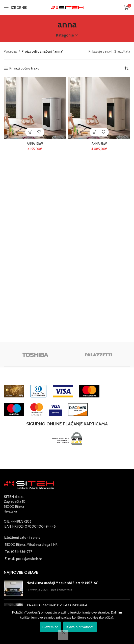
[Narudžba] (126, 68)
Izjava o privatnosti (80, 627)
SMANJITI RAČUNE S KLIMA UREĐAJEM (57, 606)
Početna (11, 51)
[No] (63, 635)
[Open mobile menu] (16, 8)
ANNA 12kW (35, 144)
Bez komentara (62, 590)
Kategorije (65, 35)
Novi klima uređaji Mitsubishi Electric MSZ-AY (62, 583)
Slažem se (50, 627)
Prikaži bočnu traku (24, 68)
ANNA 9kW (99, 144)
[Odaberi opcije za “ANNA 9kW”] (95, 132)
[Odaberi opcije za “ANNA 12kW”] (30, 132)
